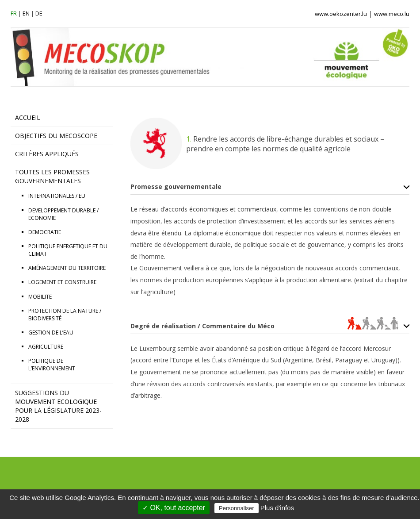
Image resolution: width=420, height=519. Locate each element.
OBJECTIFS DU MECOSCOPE (56, 136)
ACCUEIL (28, 117)
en (26, 13)
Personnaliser (237, 508)
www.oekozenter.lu (341, 14)
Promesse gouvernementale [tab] (176, 187)
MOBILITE (40, 297)
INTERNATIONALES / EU (57, 196)
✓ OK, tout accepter (174, 508)
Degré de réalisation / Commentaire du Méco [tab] (264, 326)
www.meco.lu (392, 14)
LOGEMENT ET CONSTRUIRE (62, 282)
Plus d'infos (277, 508)
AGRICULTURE (46, 347)
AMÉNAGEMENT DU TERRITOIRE (67, 268)
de (39, 13)
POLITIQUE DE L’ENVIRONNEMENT (52, 365)
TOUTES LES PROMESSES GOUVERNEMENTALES (52, 176)
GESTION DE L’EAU (51, 333)
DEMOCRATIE (45, 232)
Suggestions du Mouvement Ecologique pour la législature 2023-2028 (58, 406)
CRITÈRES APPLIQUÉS (47, 154)
